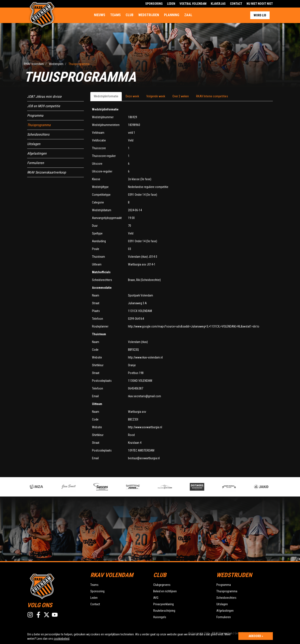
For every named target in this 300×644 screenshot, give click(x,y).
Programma (35, 116)
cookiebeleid (62, 639)
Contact (236, 4)
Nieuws (100, 15)
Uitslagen (34, 144)
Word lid (260, 15)
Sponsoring (154, 4)
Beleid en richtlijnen (165, 591)
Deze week (132, 96)
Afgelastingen (37, 153)
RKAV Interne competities (212, 96)
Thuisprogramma (39, 125)
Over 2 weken (181, 96)
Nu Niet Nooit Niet (260, 4)
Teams (115, 15)
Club (130, 15)
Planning (172, 15)
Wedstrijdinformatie (106, 96)
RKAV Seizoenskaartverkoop (47, 172)
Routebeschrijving (164, 611)
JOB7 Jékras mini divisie (44, 97)
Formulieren (36, 163)
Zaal (188, 15)
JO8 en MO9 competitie (44, 106)
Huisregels (160, 617)
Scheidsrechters (38, 134)
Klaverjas (218, 4)
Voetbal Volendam (193, 4)
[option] (109, 487)
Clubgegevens (162, 585)
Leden (171, 4)
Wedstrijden (149, 15)
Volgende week (156, 96)
